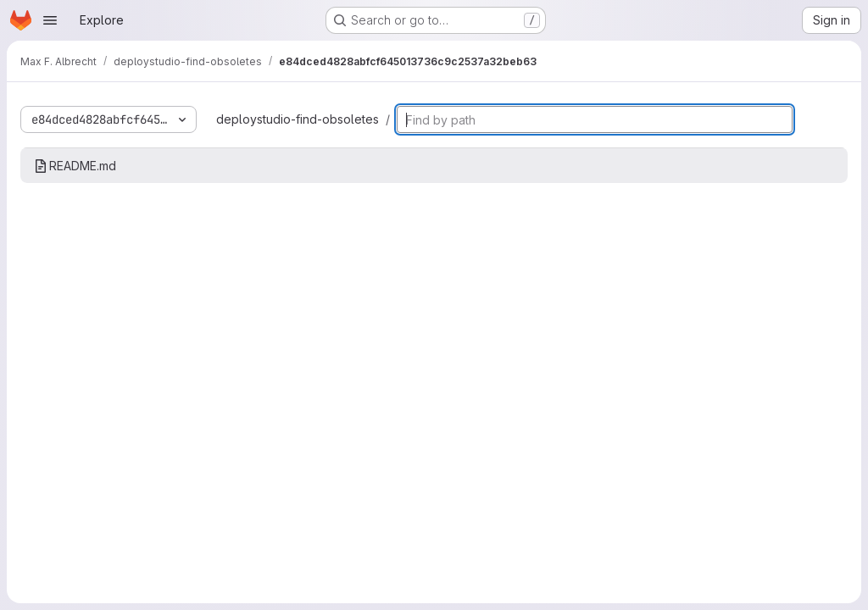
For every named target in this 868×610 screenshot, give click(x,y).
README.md (75, 166)
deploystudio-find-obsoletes (298, 119)
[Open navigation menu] (50, 20)
